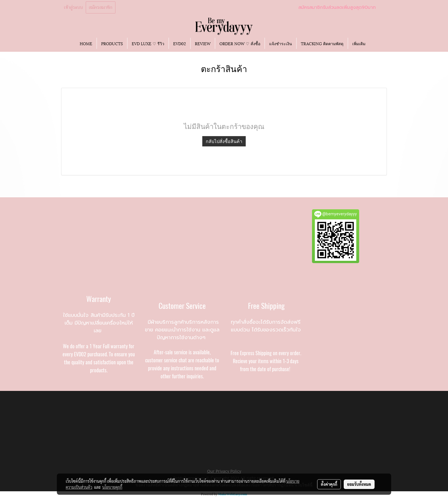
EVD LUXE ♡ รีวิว (148, 43)
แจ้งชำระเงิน (281, 43)
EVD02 (180, 43)
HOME (86, 43)
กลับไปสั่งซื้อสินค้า (224, 141)
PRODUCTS (112, 43)
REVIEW (203, 43)
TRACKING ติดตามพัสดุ (322, 43)
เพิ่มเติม (359, 43)
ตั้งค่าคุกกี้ (329, 484)
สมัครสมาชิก (101, 7)
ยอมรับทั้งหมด (359, 484)
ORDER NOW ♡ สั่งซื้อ (240, 43)
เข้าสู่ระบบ (73, 7)
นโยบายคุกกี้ (112, 487)
